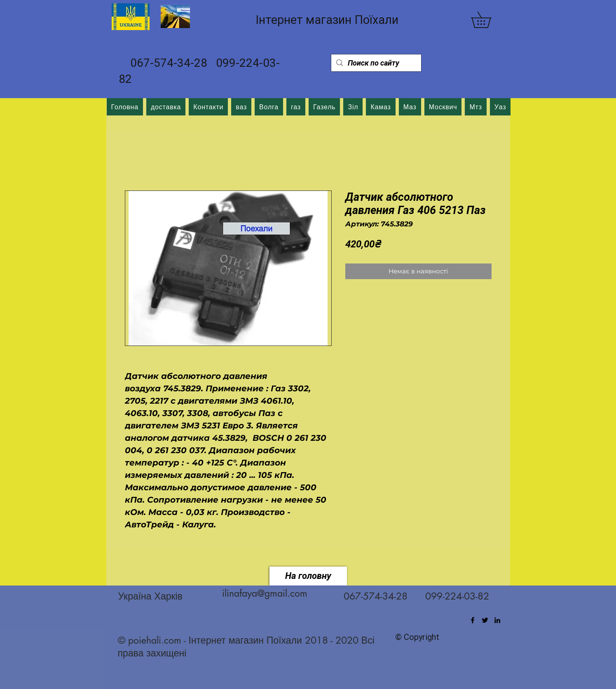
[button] (489, 20)
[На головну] (308, 576)
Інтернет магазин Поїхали (327, 20)
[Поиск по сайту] (376, 63)
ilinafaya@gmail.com (265, 593)
